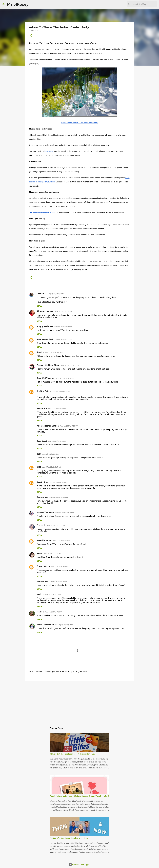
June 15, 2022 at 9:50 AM (57, 441)
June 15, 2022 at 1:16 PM (61, 541)
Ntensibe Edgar (44, 540)
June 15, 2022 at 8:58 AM (69, 426)
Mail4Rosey (18, 4)
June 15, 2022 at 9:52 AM (51, 454)
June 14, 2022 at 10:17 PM (70, 365)
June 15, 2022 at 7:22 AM (57, 409)
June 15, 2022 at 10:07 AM (51, 467)
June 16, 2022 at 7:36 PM (53, 612)
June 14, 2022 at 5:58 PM (63, 326)
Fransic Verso (43, 566)
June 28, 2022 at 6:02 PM (64, 625)
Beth (39, 454)
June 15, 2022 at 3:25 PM (52, 553)
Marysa (40, 612)
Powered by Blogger (79, 865)
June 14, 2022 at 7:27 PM (63, 339)
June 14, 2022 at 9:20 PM (54, 352)
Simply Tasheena (45, 326)
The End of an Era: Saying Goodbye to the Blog (69, 838)
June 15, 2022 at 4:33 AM (61, 391)
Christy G (41, 525)
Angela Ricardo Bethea (48, 426)
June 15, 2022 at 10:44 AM (58, 497)
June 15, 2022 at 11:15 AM (64, 512)
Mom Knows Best (45, 339)
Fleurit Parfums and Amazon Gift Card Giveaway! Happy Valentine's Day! (79, 796)
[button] (31, 35)
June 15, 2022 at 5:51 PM (60, 566)
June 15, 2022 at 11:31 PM (51, 594)
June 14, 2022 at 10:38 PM (65, 378)
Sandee (40, 294)
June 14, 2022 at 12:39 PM (54, 294)
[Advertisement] (79, 702)
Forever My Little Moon (48, 365)
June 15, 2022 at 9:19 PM (58, 582)
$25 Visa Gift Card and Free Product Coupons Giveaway (72, 754)
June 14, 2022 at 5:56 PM (63, 311)
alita (39, 467)
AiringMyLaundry (45, 311)
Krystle (40, 352)
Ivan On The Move (45, 512)
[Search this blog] (144, 4)
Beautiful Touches (45, 378)
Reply (39, 306)
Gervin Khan (42, 482)
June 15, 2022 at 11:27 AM (56, 525)
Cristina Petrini (44, 391)
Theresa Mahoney (45, 625)
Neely (40, 553)
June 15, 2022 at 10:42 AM (59, 482)
